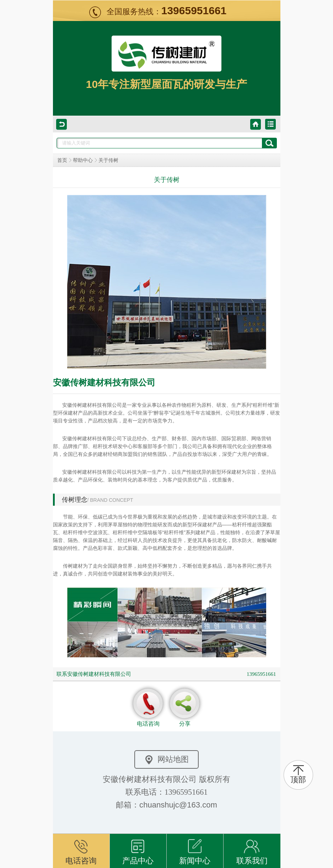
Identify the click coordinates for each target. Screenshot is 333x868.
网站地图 (167, 759)
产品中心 (138, 849)
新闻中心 (195, 849)
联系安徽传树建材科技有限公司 (94, 674)
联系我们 (252, 849)
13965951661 (261, 674)
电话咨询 (81, 849)
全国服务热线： (167, 12)
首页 (62, 160)
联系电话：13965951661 (166, 792)
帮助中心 (83, 160)
